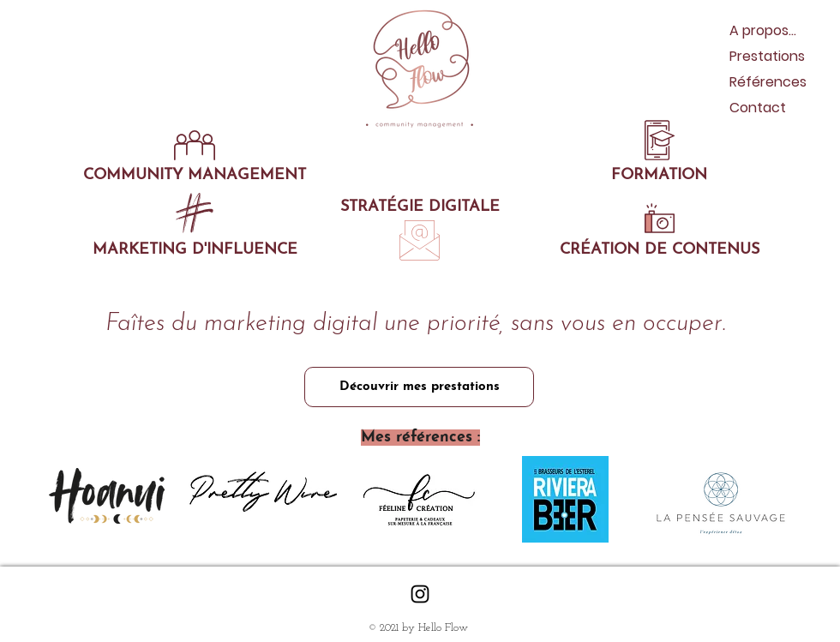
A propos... (763, 30)
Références (768, 82)
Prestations (767, 56)
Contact (758, 108)
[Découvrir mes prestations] (419, 387)
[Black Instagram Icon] (420, 594)
